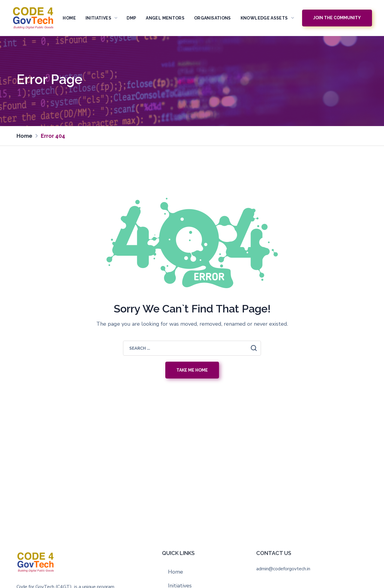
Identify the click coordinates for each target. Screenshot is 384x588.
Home (175, 572)
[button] (337, 18)
